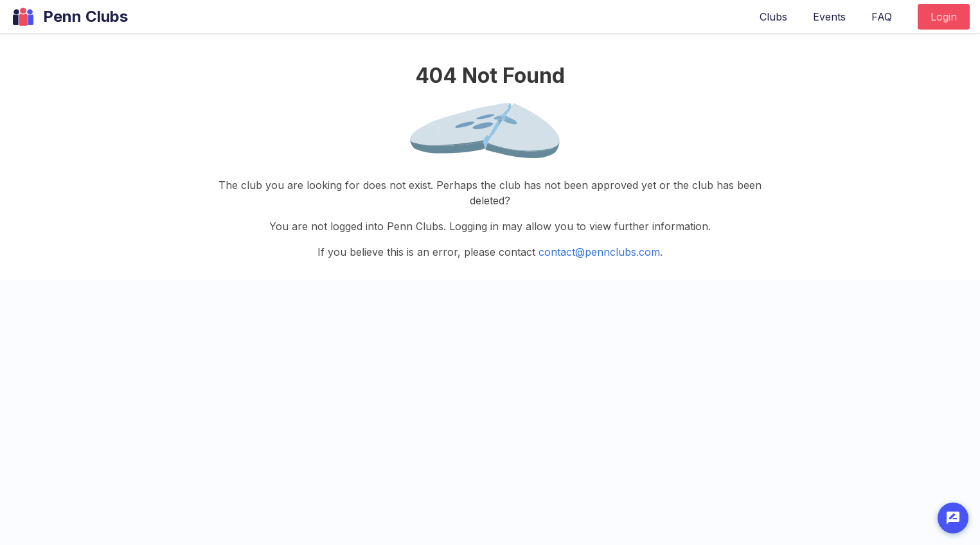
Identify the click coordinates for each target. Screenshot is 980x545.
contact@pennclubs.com (599, 252)
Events (829, 17)
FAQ (882, 17)
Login (944, 17)
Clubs (773, 17)
